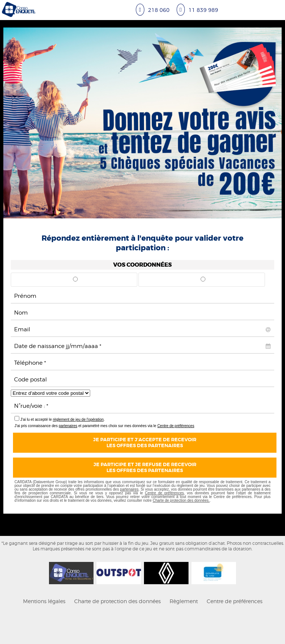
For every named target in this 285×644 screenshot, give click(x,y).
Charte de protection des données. (181, 500)
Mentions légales (44, 601)
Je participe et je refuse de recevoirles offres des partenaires (145, 468)
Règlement (184, 601)
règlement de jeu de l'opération (78, 419)
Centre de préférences (176, 426)
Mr (75, 282)
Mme (203, 282)
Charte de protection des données (117, 601)
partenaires (68, 426)
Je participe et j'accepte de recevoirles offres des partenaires (145, 443)
